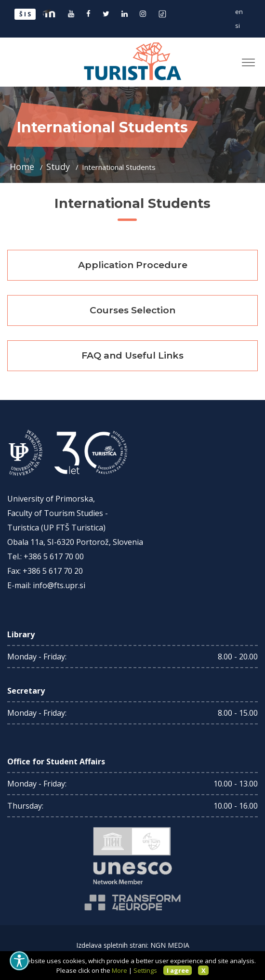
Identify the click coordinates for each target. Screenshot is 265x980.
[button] (245, 58)
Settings (145, 970)
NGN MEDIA (170, 945)
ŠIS (26, 14)
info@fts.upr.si (59, 585)
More (119, 970)
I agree (178, 970)
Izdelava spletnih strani (112, 945)
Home (23, 167)
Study (59, 167)
